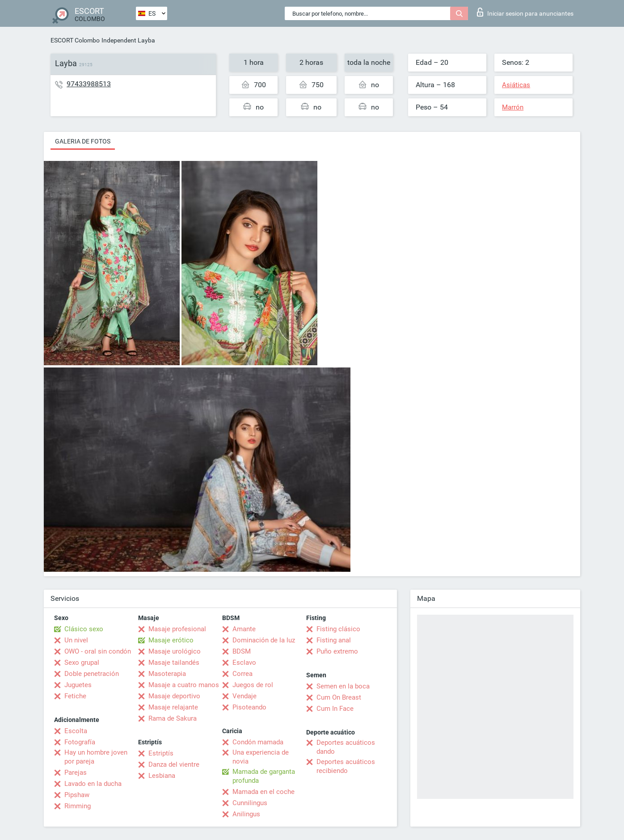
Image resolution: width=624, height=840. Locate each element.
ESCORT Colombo (75, 40)
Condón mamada (258, 742)
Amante (244, 629)
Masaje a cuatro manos (184, 685)
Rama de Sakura (173, 718)
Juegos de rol (253, 685)
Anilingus (246, 814)
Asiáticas (516, 85)
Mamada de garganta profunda (264, 776)
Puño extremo (337, 651)
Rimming (78, 806)
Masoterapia (167, 674)
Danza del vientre (174, 764)
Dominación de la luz (264, 640)
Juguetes (78, 685)
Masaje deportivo (174, 696)
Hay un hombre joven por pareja (96, 757)
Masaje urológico (175, 651)
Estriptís (161, 753)
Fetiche (75, 696)
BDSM (242, 651)
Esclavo (244, 663)
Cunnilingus (250, 803)
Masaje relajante (173, 707)
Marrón (513, 107)
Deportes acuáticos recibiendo (346, 766)
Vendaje (245, 696)
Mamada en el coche (264, 792)
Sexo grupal (82, 663)
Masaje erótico (171, 640)
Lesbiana (162, 776)
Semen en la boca (343, 686)
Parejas (76, 772)
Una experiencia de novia (261, 757)
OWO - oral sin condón (98, 651)
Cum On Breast (339, 697)
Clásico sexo (84, 629)
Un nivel (76, 640)
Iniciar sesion (525, 12)
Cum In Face (335, 709)
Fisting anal (334, 640)
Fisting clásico (338, 629)
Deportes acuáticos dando (346, 747)
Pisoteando (249, 707)
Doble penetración (92, 674)
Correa (242, 674)
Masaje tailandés (174, 663)
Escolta (76, 731)
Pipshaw (77, 795)
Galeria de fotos (83, 141)
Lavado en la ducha (93, 784)
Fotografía (80, 742)
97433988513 (89, 84)
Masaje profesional (177, 629)
